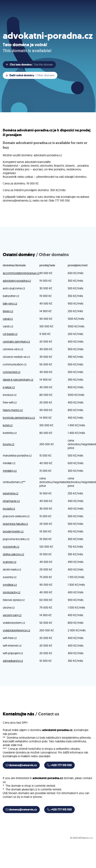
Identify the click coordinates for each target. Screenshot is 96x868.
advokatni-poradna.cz (17, 281)
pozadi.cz (9, 509)
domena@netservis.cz (21, 765)
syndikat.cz (10, 585)
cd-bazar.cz (10, 334)
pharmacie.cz (11, 501)
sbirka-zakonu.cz (13, 554)
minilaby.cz (10, 471)
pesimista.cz (11, 493)
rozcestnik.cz (11, 547)
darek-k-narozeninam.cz (18, 380)
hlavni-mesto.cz (13, 410)
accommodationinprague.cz (21, 273)
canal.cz (8, 319)
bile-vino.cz (10, 303)
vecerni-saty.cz (12, 615)
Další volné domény (30, 75)
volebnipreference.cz (16, 630)
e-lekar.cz (9, 387)
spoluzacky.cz (12, 592)
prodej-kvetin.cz (13, 531)
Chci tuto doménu (29, 65)
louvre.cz (9, 444)
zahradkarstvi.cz (13, 661)
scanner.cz (10, 562)
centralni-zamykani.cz (16, 341)
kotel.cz (8, 425)
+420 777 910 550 (59, 765)
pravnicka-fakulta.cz (15, 524)
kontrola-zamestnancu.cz (19, 418)
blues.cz (8, 311)
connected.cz (12, 372)
